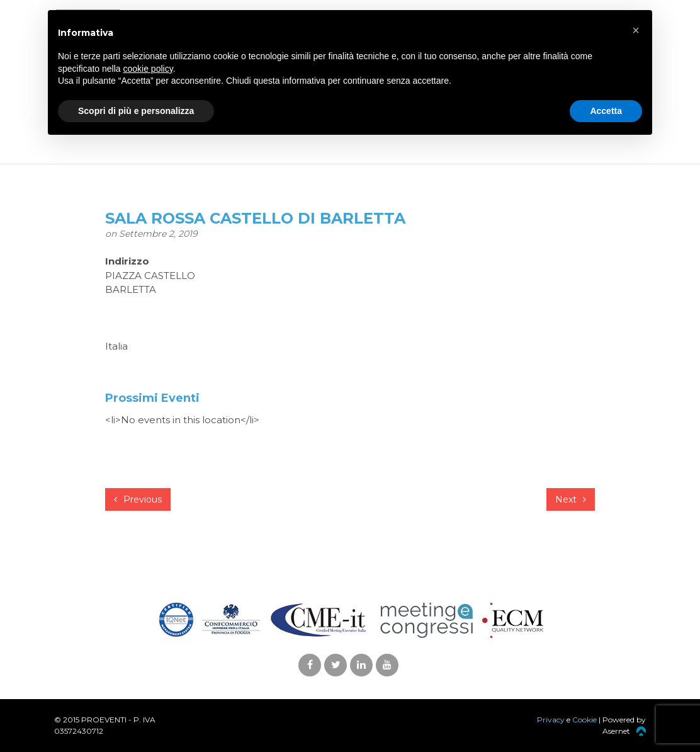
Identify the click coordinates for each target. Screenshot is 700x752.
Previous (138, 499)
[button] (636, 30)
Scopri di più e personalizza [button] (136, 111)
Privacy (551, 720)
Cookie (584, 720)
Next (571, 499)
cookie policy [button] (148, 69)
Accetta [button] (606, 111)
